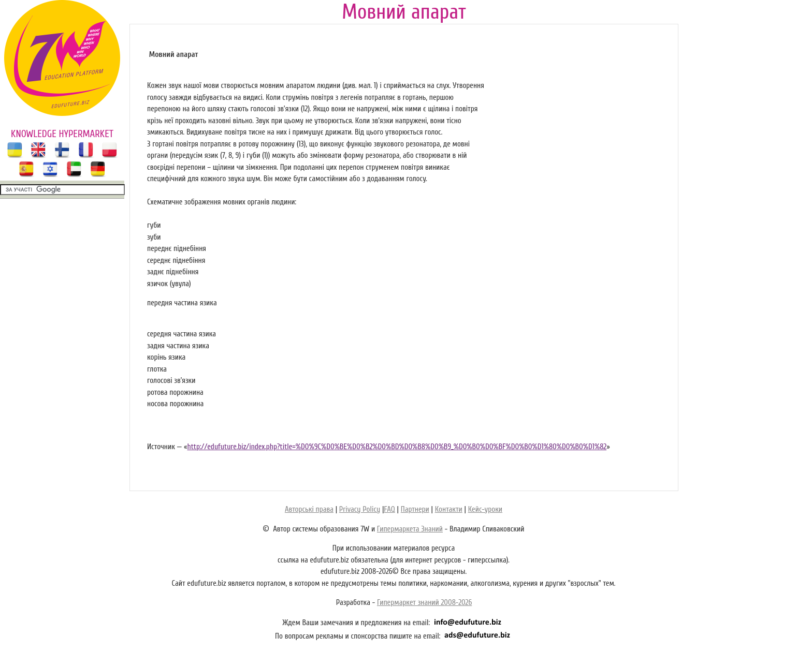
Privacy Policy (360, 509)
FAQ (389, 509)
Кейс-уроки (485, 509)
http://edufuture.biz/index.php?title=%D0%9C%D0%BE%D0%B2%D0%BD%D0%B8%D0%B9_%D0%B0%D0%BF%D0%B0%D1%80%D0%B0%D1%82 (397, 447)
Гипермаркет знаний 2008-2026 (424, 603)
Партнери (415, 509)
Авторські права (309, 509)
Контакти (449, 509)
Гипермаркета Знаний (410, 529)
